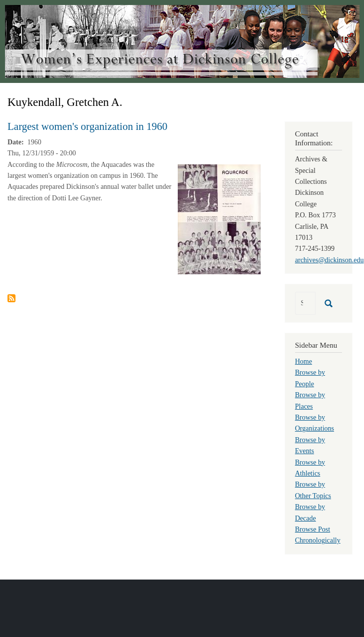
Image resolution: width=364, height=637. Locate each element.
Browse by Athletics (310, 468)
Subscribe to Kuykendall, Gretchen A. (11, 298)
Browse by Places (310, 400)
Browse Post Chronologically (318, 535)
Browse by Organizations (315, 423)
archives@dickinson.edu (330, 260)
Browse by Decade (310, 512)
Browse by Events (310, 445)
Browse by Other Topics (313, 490)
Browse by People (310, 378)
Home (304, 361)
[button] (219, 219)
